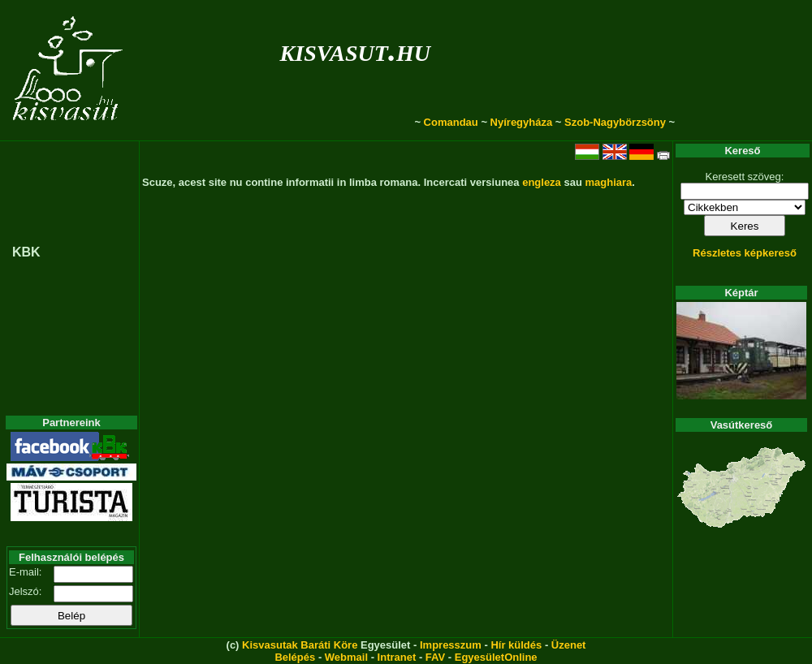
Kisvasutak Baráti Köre (300, 645)
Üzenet (569, 645)
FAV (435, 657)
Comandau (451, 122)
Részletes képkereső (745, 253)
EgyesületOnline (496, 657)
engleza (542, 182)
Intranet (397, 657)
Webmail (346, 657)
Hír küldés (516, 645)
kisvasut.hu (355, 50)
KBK (26, 252)
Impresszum (451, 645)
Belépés (295, 657)
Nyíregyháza (522, 122)
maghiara (608, 182)
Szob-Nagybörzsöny (615, 122)
